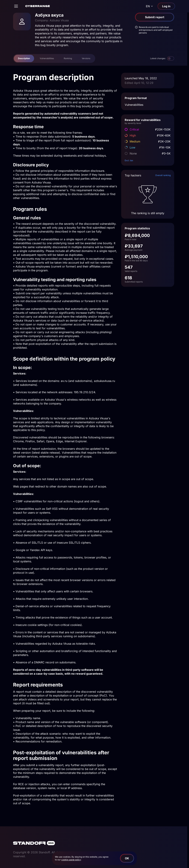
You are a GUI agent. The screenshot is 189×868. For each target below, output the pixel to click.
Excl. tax (129, 160)
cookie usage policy (71, 860)
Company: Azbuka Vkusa (52, 20)
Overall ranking (163, 175)
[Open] (16, 6)
